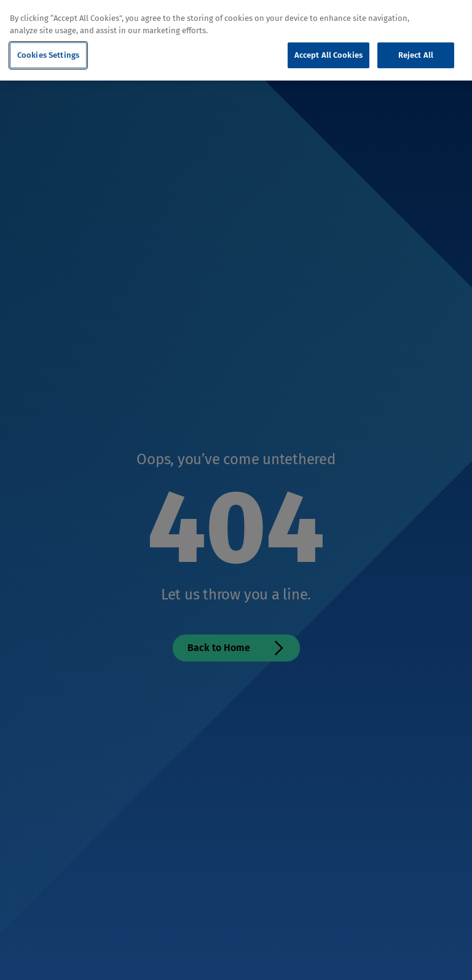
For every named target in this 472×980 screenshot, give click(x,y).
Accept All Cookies (328, 55)
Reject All (416, 55)
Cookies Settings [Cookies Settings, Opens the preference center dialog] (48, 55)
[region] (236, 40)
